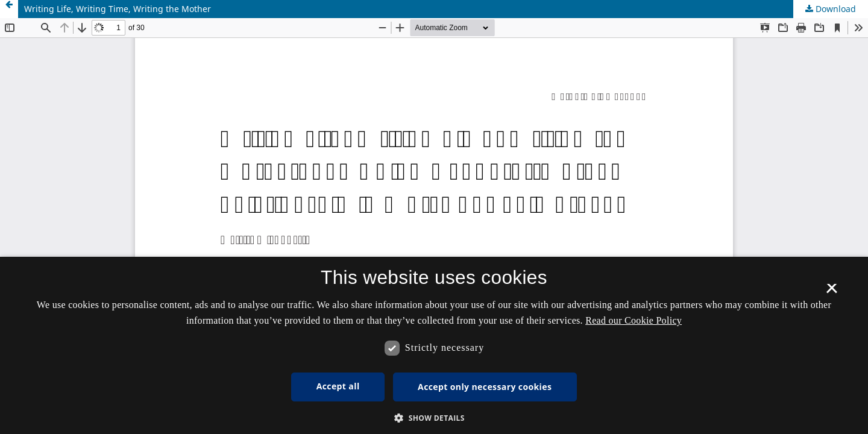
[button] (434, 418)
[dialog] (434, 345)
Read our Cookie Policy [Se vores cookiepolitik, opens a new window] (634, 320)
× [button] (832, 292)
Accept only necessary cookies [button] (485, 387)
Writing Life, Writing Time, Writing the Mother (118, 9)
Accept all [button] (338, 386)
